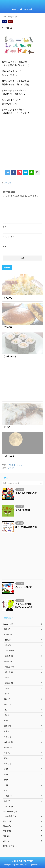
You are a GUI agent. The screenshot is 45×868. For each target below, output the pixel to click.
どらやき (8, 327)
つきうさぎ (9, 456)
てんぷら (8, 298)
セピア (7, 427)
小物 (9, 183)
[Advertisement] (22, 382)
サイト (5, 247)
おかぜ (11, 468)
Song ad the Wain (23, 10)
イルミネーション (15, 465)
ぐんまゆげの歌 (23, 510)
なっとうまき (10, 356)
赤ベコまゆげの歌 (24, 587)
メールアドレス (9, 237)
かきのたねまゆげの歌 (26, 527)
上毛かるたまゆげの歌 (26, 493)
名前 (5, 227)
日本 (5, 183)
